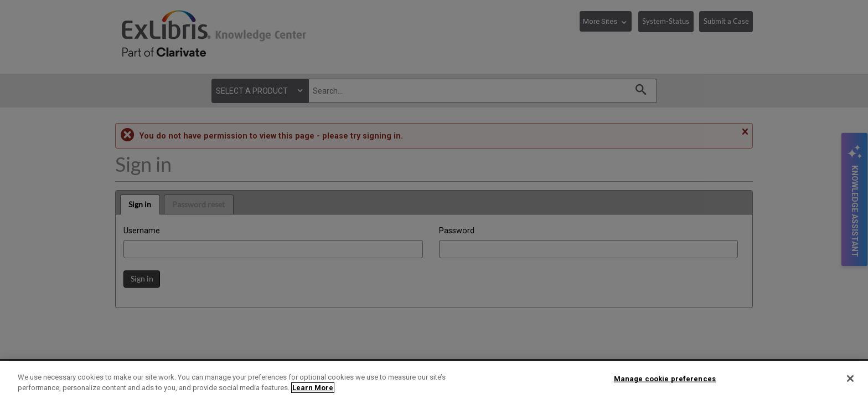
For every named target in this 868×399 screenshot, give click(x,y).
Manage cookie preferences (665, 379)
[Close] (850, 378)
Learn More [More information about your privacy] (313, 388)
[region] (434, 380)
